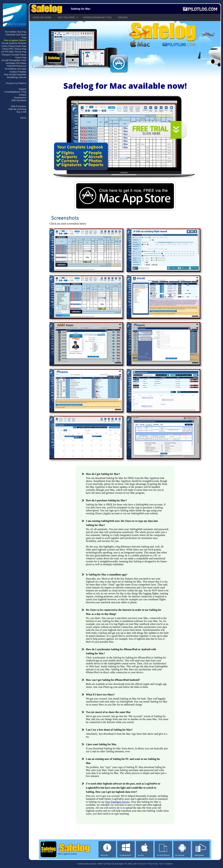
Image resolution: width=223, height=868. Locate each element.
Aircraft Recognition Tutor (14, 60)
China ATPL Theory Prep (14, 49)
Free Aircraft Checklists (15, 75)
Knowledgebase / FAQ (15, 92)
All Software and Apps (16, 69)
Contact (22, 95)
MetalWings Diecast (17, 77)
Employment (20, 98)
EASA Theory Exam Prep (14, 46)
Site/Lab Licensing (17, 109)
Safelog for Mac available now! (125, 86)
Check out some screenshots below (68, 224)
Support (22, 89)
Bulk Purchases (19, 106)
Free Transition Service (117, 802)
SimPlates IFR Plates (16, 63)
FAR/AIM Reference (17, 66)
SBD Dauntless (19, 100)
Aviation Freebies (18, 72)
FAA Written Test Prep (16, 32)
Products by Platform (16, 83)
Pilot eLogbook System (15, 40)
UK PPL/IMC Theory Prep (14, 52)
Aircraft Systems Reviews (14, 43)
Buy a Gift (21, 112)
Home (23, 118)
